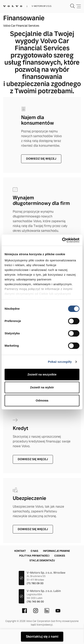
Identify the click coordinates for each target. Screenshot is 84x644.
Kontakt (20, 551)
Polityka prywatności (34, 556)
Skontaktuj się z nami (42, 637)
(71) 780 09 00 (35, 583)
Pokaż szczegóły (60, 362)
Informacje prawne (56, 551)
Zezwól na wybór (42, 387)
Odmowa (42, 400)
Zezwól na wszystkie (42, 374)
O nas (34, 551)
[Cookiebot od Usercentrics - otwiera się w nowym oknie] (62, 240)
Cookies (60, 556)
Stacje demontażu (42, 561)
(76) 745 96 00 (35, 602)
